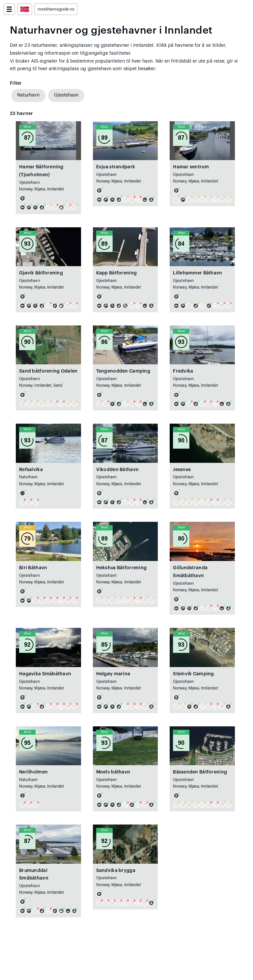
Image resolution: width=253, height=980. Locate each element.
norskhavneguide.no (56, 9)
